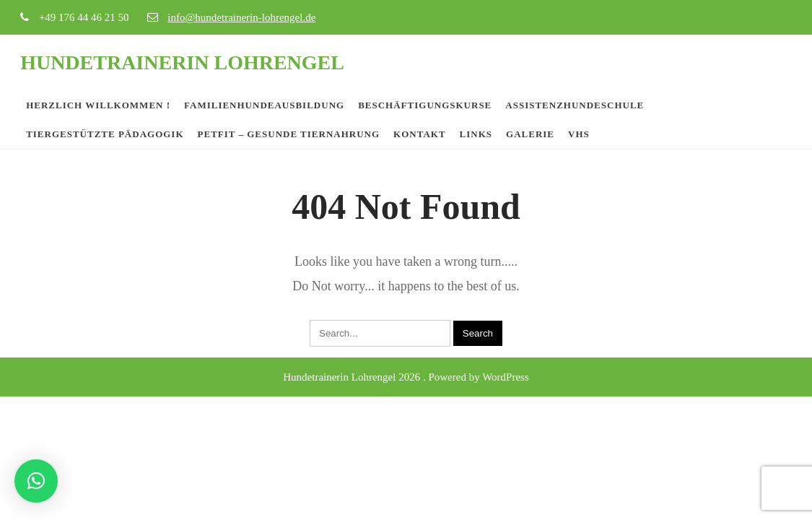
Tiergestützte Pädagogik (105, 134)
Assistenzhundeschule (575, 105)
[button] (36, 481)
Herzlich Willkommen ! (98, 105)
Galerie (530, 134)
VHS (579, 134)
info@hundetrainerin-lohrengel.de (241, 17)
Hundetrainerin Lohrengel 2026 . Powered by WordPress (406, 377)
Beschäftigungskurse (425, 105)
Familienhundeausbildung (264, 105)
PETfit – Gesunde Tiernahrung (289, 134)
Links (476, 134)
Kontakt (420, 134)
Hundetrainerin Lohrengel (182, 62)
